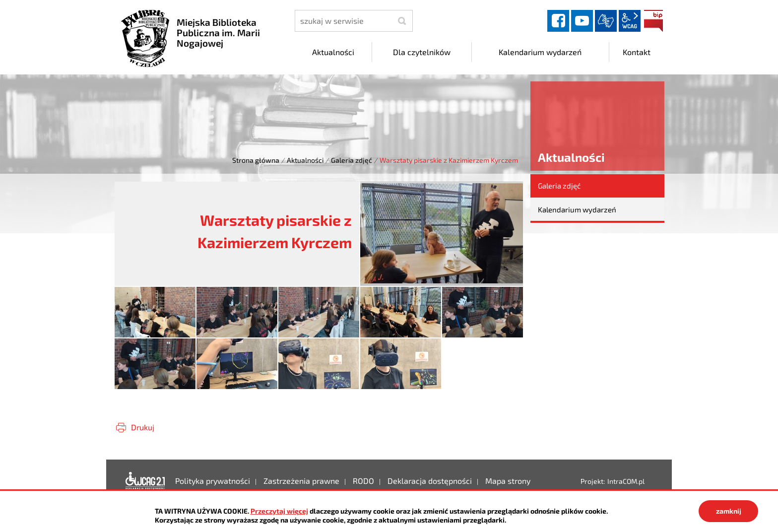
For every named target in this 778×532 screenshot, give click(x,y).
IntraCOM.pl (626, 481)
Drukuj (143, 427)
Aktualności (305, 160)
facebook (558, 21)
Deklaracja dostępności (145, 481)
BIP (653, 21)
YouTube (582, 21)
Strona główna (256, 160)
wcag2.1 (630, 21)
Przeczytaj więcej (279, 511)
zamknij (729, 511)
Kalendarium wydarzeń (577, 209)
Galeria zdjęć (352, 160)
